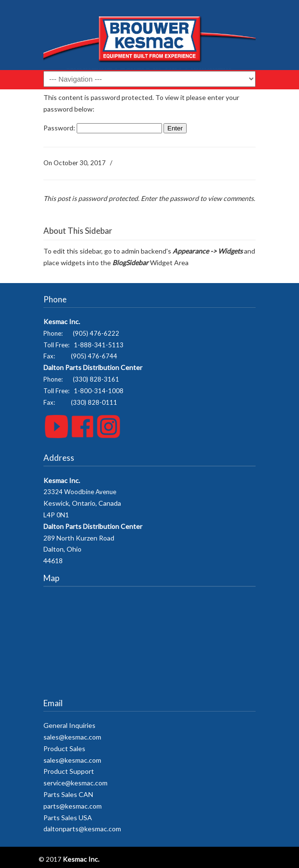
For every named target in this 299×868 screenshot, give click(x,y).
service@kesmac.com (75, 783)
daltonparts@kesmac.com (82, 829)
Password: (103, 128)
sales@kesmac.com (72, 737)
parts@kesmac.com (73, 806)
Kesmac (149, 39)
